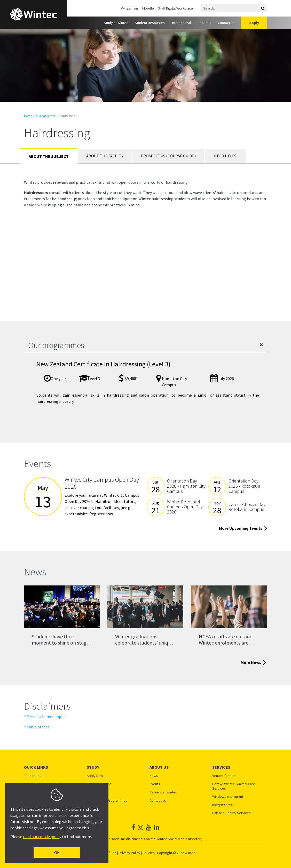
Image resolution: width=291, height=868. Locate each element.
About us (204, 23)
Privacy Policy (129, 853)
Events (155, 784)
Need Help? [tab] (225, 156)
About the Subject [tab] (49, 156)
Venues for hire (224, 776)
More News (254, 662)
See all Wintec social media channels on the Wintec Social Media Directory (146, 839)
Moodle (148, 8)
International (181, 23)
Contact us (226, 23)
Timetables (33, 776)
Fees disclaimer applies (47, 717)
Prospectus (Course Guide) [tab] (168, 156)
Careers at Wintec (163, 792)
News (154, 776)
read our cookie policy (42, 837)
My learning (129, 8)
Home (28, 116)
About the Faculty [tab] (105, 156)
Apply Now (95, 776)
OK (57, 853)
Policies (149, 853)
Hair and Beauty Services (231, 813)
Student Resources (150, 23)
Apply (254, 23)
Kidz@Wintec (222, 805)
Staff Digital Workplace (175, 8)
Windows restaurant (228, 797)
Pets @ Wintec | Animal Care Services (234, 786)
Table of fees (38, 727)
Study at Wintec (116, 23)
